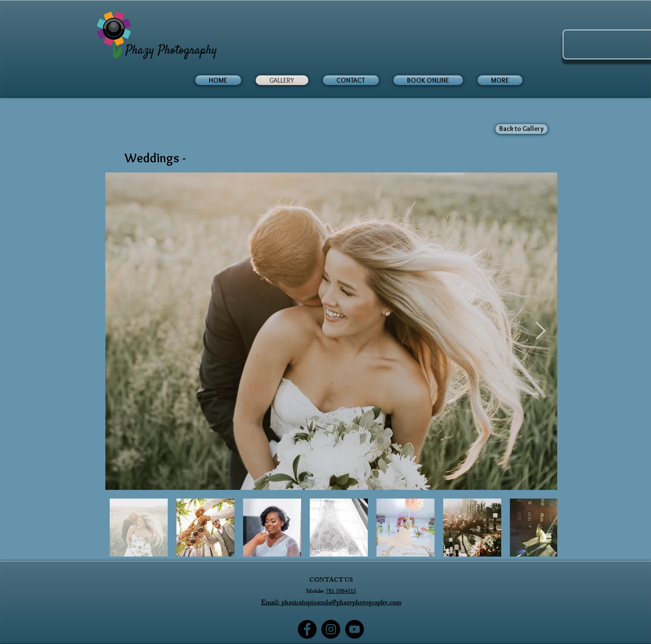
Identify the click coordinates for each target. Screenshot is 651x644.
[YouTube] (354, 629)
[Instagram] (331, 629)
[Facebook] (307, 629)
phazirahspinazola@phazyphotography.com (341, 603)
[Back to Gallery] (521, 129)
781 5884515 (341, 592)
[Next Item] (541, 331)
